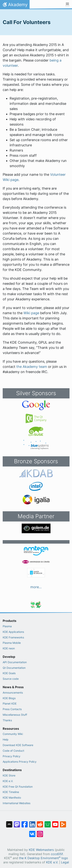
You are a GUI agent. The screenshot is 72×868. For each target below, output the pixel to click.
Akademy (15, 6)
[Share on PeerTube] (63, 822)
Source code (11, 679)
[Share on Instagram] (40, 832)
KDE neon (9, 648)
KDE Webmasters (41, 850)
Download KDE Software (18, 745)
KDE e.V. (8, 781)
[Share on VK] (32, 832)
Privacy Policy (12, 756)
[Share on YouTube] (55, 822)
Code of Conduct (13, 751)
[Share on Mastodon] (17, 822)
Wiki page (31, 313)
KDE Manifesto (12, 798)
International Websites (17, 803)
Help (6, 739)
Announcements (13, 693)
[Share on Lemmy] (48, 822)
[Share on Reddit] (40, 822)
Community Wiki (13, 734)
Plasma (7, 626)
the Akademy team (32, 367)
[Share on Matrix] (9, 822)
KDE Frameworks (13, 637)
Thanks (7, 720)
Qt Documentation (14, 668)
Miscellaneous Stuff (15, 715)
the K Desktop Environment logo (43, 858)
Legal (65, 862)
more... (36, 587)
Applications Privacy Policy (20, 762)
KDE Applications (13, 632)
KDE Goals (9, 673)
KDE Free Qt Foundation (18, 787)
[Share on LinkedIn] (32, 822)
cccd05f (57, 854)
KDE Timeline (11, 792)
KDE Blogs (9, 698)
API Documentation (15, 662)
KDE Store (9, 775)
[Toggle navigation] (67, 5)
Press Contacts (12, 709)
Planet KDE (10, 703)
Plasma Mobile (12, 643)
